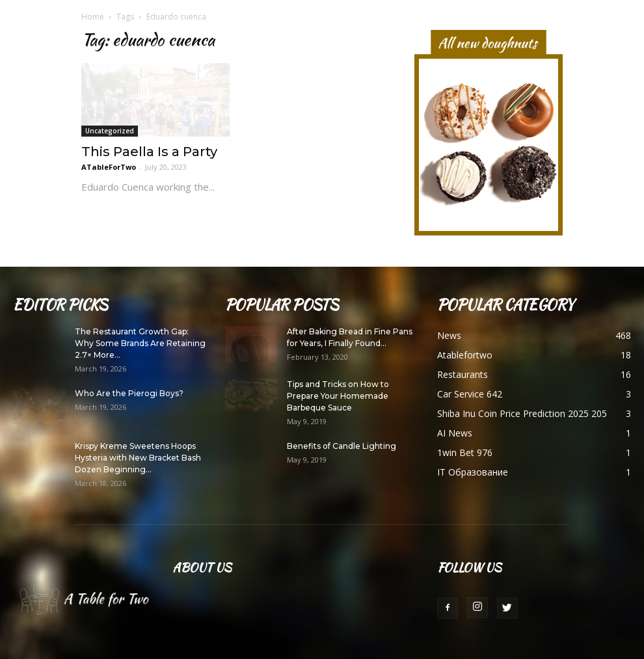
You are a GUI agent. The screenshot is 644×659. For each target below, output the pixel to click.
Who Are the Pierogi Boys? (129, 393)
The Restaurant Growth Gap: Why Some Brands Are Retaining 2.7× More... (140, 343)
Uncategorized (110, 131)
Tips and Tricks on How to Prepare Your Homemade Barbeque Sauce (338, 396)
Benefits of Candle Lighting (342, 446)
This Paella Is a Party (149, 152)
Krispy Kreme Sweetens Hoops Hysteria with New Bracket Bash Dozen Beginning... (138, 458)
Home (93, 17)
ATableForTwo (109, 167)
